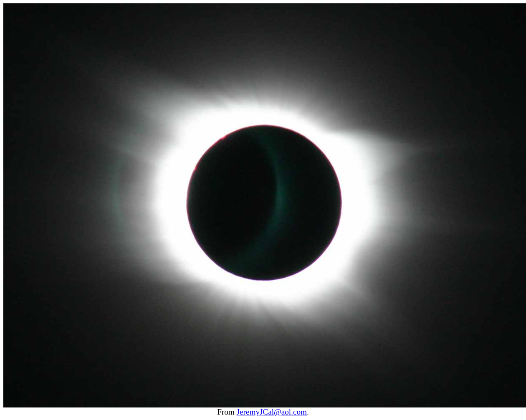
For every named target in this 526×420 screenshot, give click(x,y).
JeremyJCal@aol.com (272, 412)
